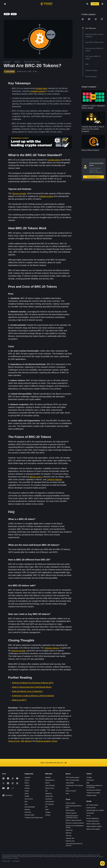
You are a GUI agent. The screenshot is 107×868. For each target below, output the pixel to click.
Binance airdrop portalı (93, 824)
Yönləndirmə (90, 780)
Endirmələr (28, 812)
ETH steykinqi (49, 804)
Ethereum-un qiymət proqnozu (75, 823)
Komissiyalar (90, 813)
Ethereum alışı (70, 841)
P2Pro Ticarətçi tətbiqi (72, 780)
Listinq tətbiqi (70, 783)
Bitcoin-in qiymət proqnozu (74, 820)
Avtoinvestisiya (50, 802)
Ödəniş (47, 783)
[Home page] (46, 4)
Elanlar (27, 783)
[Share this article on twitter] (83, 19)
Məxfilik (27, 796)
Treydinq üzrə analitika (93, 793)
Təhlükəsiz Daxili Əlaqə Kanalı (34, 818)
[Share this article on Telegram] (95, 19)
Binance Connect (71, 791)
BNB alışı (69, 833)
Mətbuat (27, 788)
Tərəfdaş (89, 777)
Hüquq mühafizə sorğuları (94, 826)
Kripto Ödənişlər (50, 785)
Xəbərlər (27, 785)
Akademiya (48, 794)
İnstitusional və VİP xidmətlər (74, 785)
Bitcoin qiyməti (70, 810)
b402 (67, 794)
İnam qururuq (29, 799)
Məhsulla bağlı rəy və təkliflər (95, 810)
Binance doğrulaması (93, 818)
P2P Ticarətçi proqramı (73, 777)
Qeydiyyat (95, 4)
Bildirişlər (27, 810)
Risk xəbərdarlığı (30, 807)
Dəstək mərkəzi (91, 808)
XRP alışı (69, 836)
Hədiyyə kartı (49, 796)
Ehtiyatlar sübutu (91, 795)
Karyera (27, 780)
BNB (88, 783)
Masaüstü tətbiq (29, 815)
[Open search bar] (87, 4)
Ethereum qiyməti (71, 813)
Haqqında (28, 777)
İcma (26, 804)
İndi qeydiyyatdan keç (94, 177)
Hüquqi (27, 791)
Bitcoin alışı (69, 830)
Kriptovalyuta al (50, 780)
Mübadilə (48, 777)
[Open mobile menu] (102, 4)
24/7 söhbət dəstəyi (92, 805)
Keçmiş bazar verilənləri (94, 790)
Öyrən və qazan (71, 803)
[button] (102, 4)
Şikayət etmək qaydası (93, 829)
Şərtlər (27, 794)
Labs (67, 788)
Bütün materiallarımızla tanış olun (53, 763)
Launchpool (49, 799)
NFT (46, 807)
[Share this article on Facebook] (89, 19)
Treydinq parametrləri (93, 821)
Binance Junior (50, 788)
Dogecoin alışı (70, 838)
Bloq (26, 802)
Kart (46, 791)
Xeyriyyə (48, 815)
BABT (47, 810)
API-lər (88, 816)
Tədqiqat (48, 812)
